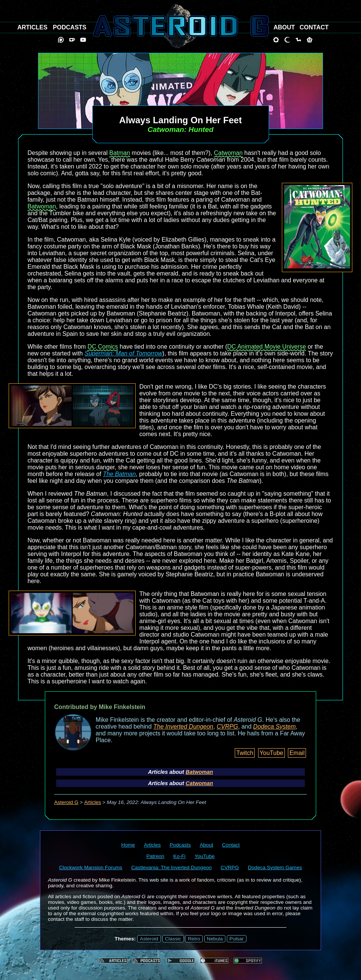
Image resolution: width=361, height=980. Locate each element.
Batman (120, 153)
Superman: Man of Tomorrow (123, 353)
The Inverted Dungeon (183, 727)
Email (297, 753)
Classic (173, 939)
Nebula (215, 939)
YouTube (272, 753)
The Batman (119, 474)
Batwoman (42, 206)
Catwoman (228, 153)
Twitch (245, 753)
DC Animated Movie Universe (267, 347)
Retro (194, 939)
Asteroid (149, 939)
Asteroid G (66, 802)
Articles (93, 802)
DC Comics (103, 347)
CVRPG (227, 727)
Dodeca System (275, 727)
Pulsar (237, 939)
